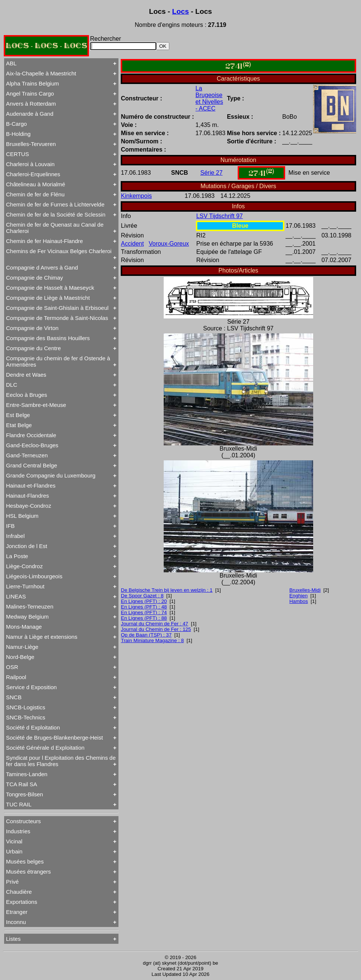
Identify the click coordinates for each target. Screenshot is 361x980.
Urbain (14, 851)
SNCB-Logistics (26, 707)
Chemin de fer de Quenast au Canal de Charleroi (55, 228)
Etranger (17, 912)
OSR (12, 667)
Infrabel (15, 536)
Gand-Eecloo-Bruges (32, 445)
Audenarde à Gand (30, 114)
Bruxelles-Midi (305, 590)
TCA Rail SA (21, 784)
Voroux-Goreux (169, 244)
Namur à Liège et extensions (42, 637)
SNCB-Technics (26, 717)
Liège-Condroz (24, 566)
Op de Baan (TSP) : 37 (146, 635)
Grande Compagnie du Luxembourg (51, 475)
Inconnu (16, 922)
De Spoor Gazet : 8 (142, 596)
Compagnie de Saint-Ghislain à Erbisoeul (57, 308)
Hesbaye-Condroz (29, 506)
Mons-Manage (24, 627)
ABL (11, 63)
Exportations (21, 902)
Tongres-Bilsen (24, 794)
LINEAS (16, 596)
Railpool (16, 677)
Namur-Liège (22, 647)
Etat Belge (19, 425)
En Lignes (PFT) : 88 (144, 618)
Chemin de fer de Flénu (35, 194)
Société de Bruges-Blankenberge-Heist (54, 738)
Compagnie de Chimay (35, 278)
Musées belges (25, 861)
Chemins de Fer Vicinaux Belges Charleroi (59, 251)
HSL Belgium (22, 516)
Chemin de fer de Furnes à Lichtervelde (55, 204)
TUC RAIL (19, 804)
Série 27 (212, 173)
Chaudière (19, 892)
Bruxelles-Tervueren (31, 144)
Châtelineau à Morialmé (36, 184)
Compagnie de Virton (32, 328)
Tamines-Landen (27, 774)
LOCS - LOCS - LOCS (46, 46)
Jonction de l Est (27, 546)
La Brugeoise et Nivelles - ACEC (209, 98)
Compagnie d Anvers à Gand (42, 267)
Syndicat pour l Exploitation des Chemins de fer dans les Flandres (61, 761)
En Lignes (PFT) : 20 (144, 601)
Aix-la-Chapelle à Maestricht (41, 73)
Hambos (299, 601)
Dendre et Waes (26, 375)
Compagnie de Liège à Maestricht (48, 298)
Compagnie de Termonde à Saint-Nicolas (57, 318)
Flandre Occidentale (31, 435)
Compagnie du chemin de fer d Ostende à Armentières (58, 361)
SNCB (14, 697)
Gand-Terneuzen (27, 455)
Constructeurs (23, 821)
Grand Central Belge (32, 465)
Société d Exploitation (33, 727)
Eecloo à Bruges (27, 395)
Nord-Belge (20, 657)
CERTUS (17, 154)
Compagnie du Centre (33, 348)
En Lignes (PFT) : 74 (144, 612)
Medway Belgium (27, 617)
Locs (181, 11)
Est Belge (18, 415)
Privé (12, 882)
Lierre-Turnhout (25, 586)
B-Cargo (16, 124)
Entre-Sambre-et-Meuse (36, 405)
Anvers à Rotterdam (31, 104)
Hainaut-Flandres (27, 496)
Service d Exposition (31, 687)
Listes (13, 939)
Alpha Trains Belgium (33, 83)
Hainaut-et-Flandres (31, 486)
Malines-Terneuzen (30, 606)
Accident (132, 244)
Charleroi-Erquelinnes (33, 174)
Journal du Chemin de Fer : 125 (156, 629)
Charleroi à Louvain (30, 164)
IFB (10, 526)
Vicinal (14, 841)
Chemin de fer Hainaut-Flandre (44, 241)
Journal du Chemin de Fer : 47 (155, 624)
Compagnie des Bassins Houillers (48, 338)
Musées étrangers (28, 872)
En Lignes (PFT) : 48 (144, 607)
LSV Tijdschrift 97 (220, 216)
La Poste (17, 556)
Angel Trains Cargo (30, 94)
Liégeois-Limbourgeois (34, 576)
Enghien (298, 596)
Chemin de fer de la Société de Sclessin (56, 214)
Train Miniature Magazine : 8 (152, 640)
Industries (18, 831)
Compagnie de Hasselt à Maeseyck (50, 288)
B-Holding (18, 134)
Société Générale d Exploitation (45, 748)
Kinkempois (137, 196)
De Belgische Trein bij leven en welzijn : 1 (167, 590)
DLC (12, 385)
